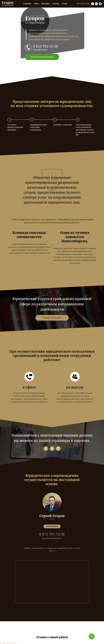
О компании (6, 4)
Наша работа (24, 4)
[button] (52, 526)
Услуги (15, 4)
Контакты (35, 4)
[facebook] (93, 4)
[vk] (96, 4)
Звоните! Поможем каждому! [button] (42, 57)
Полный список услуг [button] (52, 318)
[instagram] (100, 4)
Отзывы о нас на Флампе (8, 643)
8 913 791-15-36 (45, 46)
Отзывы (43, 4)
